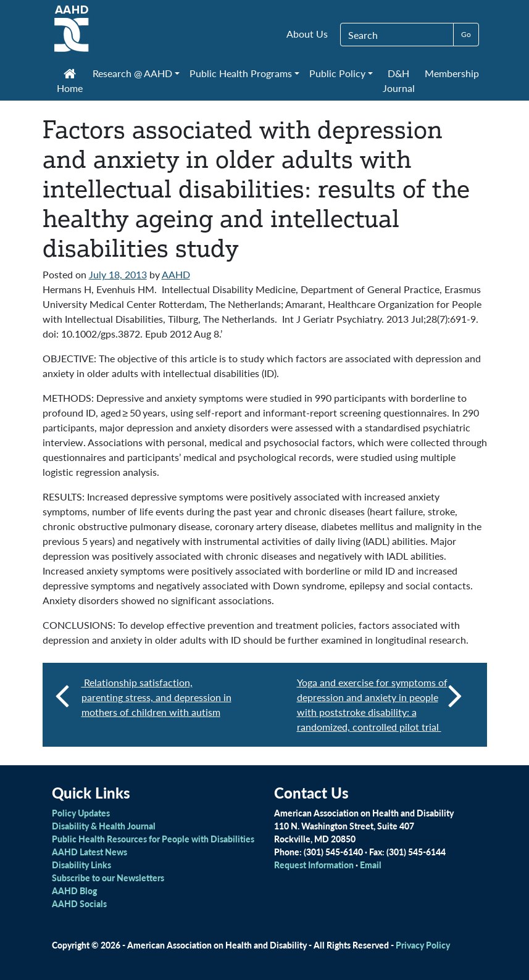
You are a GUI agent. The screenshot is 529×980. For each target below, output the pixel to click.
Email (371, 865)
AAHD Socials (79, 903)
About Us (307, 34)
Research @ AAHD (132, 73)
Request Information (314, 865)
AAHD (176, 274)
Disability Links (81, 865)
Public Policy (337, 73)
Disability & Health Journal (104, 826)
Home (70, 82)
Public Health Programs (241, 73)
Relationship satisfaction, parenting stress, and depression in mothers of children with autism (156, 697)
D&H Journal (399, 81)
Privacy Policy (423, 945)
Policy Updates (81, 813)
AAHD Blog (74, 891)
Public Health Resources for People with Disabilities (153, 839)
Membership (452, 73)
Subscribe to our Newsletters (108, 878)
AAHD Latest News (90, 852)
